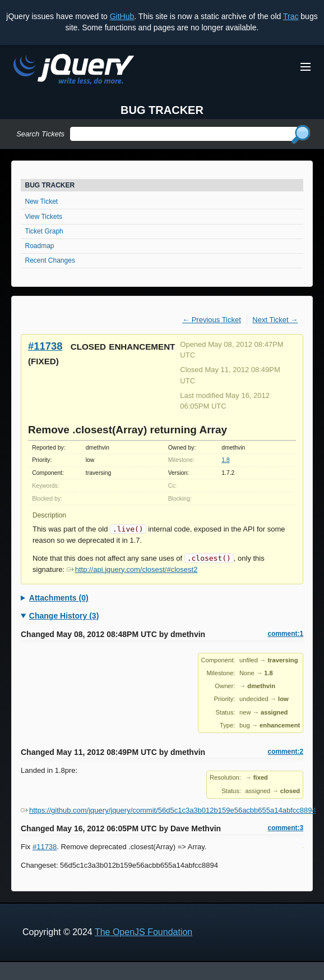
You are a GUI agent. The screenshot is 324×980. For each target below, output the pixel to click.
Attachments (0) (59, 598)
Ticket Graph (44, 231)
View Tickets (44, 217)
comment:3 (286, 828)
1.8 (225, 460)
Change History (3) (64, 616)
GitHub (122, 16)
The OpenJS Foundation (144, 932)
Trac (291, 16)
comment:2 (286, 752)
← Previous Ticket (212, 320)
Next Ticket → (275, 320)
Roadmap (40, 246)
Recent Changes (50, 260)
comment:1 (286, 634)
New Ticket (42, 202)
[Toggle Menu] (306, 67)
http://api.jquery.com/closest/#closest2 (132, 569)
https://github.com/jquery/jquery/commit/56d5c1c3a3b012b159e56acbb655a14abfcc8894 (168, 810)
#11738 (45, 346)
